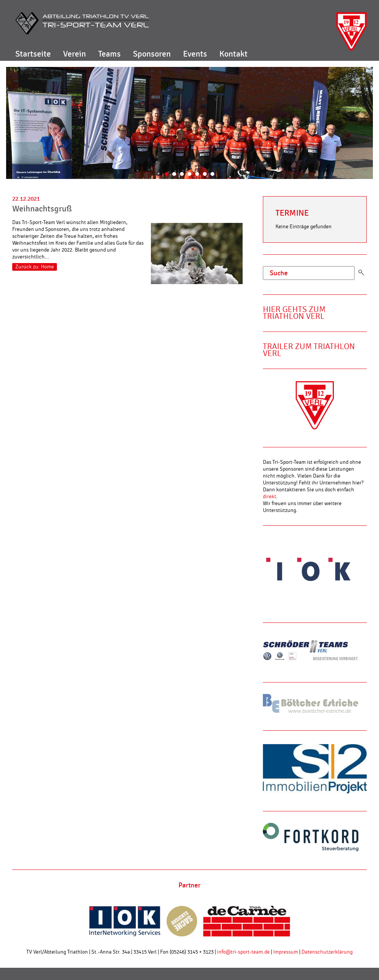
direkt (270, 497)
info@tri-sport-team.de (243, 952)
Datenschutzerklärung (327, 952)
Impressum (286, 952)
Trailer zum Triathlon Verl (309, 350)
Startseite (33, 54)
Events (195, 54)
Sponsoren (152, 54)
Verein (75, 54)
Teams (109, 54)
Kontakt (233, 54)
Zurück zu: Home (35, 267)
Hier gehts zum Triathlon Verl (294, 313)
